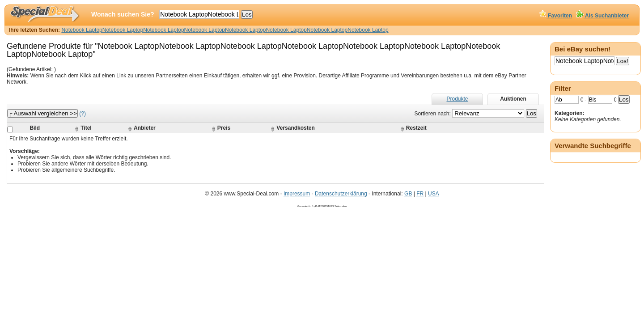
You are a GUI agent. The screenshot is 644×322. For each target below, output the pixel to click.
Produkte (457, 99)
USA (434, 194)
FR (420, 194)
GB (408, 194)
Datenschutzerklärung (341, 194)
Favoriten (556, 16)
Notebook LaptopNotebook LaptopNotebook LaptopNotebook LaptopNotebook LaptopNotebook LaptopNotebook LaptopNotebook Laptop (225, 30)
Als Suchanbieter (603, 16)
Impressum (297, 194)
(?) (83, 114)
